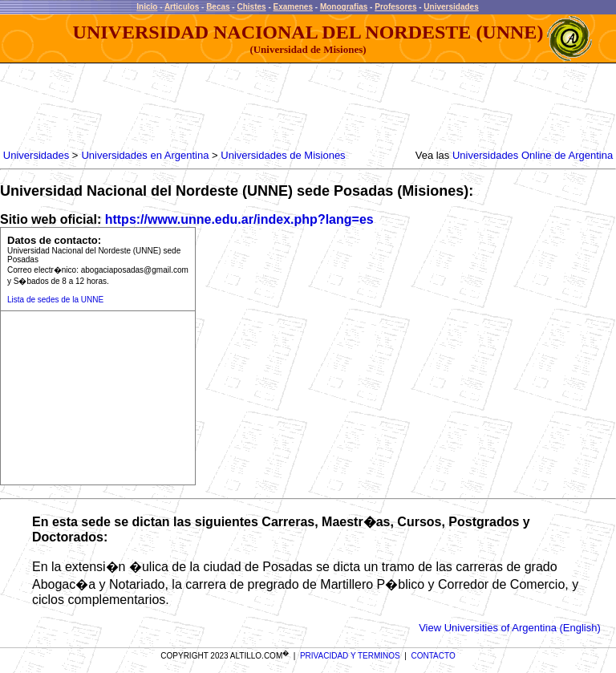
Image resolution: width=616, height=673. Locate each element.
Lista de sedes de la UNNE (55, 300)
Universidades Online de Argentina (533, 155)
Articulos (182, 7)
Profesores (395, 7)
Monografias (344, 7)
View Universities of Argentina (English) (510, 628)
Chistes (251, 7)
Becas (218, 7)
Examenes (293, 7)
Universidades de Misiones (283, 155)
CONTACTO (434, 656)
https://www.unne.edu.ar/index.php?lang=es (239, 219)
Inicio (147, 7)
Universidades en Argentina (145, 155)
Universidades (451, 7)
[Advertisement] (295, 108)
